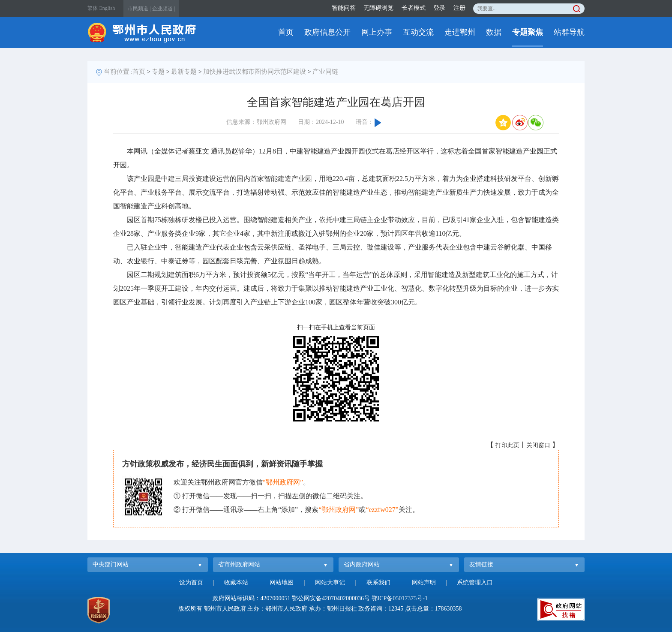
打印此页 (507, 445)
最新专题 (184, 72)
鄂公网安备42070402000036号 (331, 598)
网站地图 (282, 582)
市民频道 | (139, 9)
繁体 (93, 8)
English (107, 8)
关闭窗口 (538, 445)
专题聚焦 (528, 32)
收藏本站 (236, 582)
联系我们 (378, 582)
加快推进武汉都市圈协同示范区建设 (255, 72)
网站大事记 (330, 582)
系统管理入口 (475, 582)
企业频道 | (163, 9)
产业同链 (325, 72)
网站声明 (424, 582)
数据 (494, 32)
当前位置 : (118, 72)
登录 (439, 8)
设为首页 (191, 582)
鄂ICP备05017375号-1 (400, 598)
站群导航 (569, 32)
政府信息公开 (327, 32)
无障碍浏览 (378, 8)
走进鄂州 (460, 32)
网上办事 (377, 32)
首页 (286, 32)
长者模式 (414, 8)
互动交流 (418, 32)
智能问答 (344, 8)
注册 (459, 8)
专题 (158, 72)
